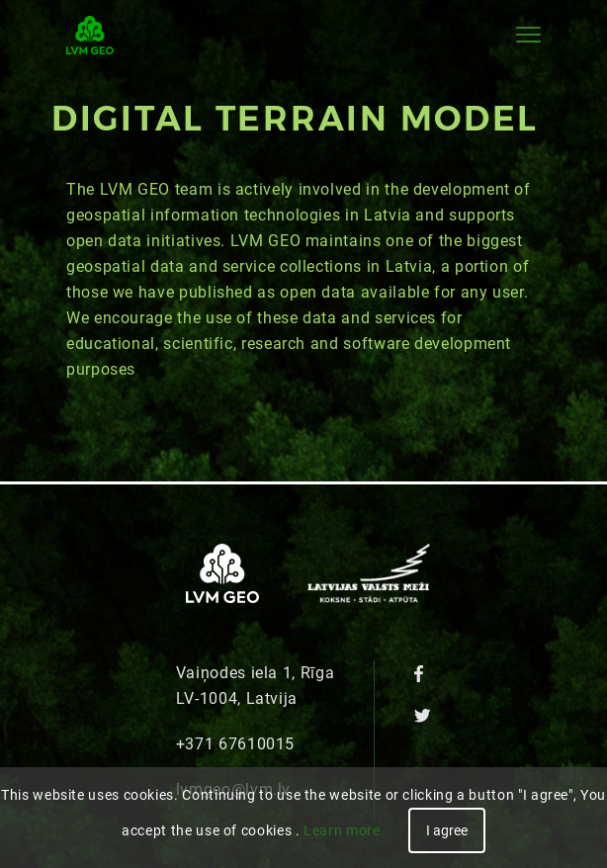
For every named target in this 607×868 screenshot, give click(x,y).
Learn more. (344, 830)
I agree (447, 830)
